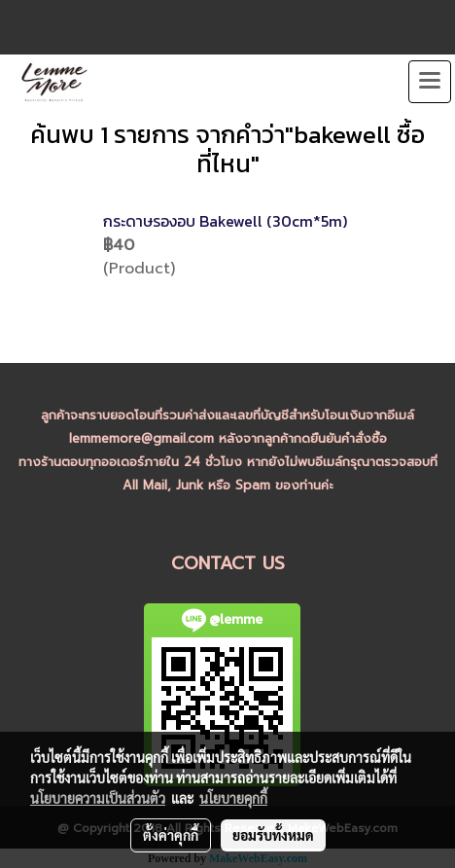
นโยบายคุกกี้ (233, 798)
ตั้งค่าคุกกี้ (171, 835)
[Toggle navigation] (430, 82)
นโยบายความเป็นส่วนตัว (98, 798)
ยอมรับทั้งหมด (273, 835)
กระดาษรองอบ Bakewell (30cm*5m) (225, 221)
